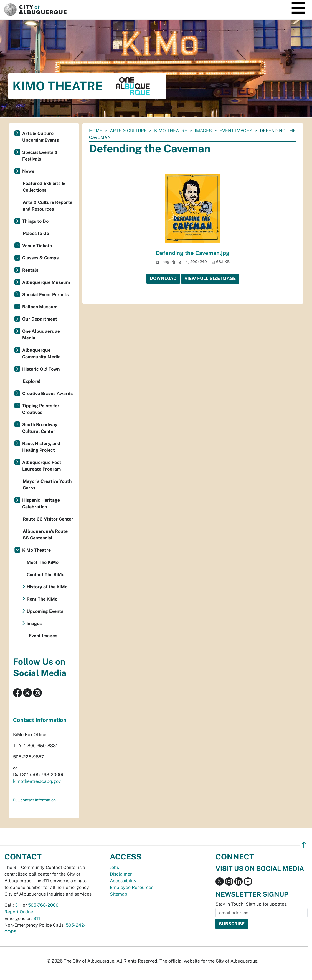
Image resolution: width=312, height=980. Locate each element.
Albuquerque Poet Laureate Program (42, 466)
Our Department (40, 319)
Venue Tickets (37, 246)
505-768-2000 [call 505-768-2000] (43, 905)
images (203, 131)
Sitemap (119, 894)
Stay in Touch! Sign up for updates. (252, 904)
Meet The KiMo (43, 562)
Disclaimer (121, 874)
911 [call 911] (37, 918)
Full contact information (34, 800)
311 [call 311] (18, 905)
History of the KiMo (47, 587)
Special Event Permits (45, 295)
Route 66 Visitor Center (48, 519)
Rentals (30, 270)
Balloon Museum (40, 307)
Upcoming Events (45, 611)
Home (96, 131)
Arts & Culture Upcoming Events (40, 137)
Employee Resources (132, 887)
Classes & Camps (40, 258)
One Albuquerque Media (41, 335)
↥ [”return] (304, 845)
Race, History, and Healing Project (41, 447)
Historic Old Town (41, 369)
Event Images (236, 131)
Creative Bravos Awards (47, 393)
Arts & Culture (128, 131)
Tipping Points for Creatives (41, 409)
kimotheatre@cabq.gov (37, 781)
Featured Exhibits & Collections (44, 187)
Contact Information (40, 720)
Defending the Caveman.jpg (193, 253)
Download (163, 278)
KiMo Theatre (171, 131)
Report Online (19, 912)
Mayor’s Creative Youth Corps (47, 485)
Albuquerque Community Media (41, 353)
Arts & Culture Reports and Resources (47, 206)
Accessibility (123, 881)
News (28, 171)
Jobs (114, 867)
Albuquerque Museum (46, 282)
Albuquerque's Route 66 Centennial (45, 535)
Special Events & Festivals (40, 156)
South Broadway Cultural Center (40, 428)
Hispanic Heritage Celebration (41, 503)
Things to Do (35, 221)
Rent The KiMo (42, 599)
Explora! (32, 381)
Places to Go (36, 233)
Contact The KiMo (45, 575)
